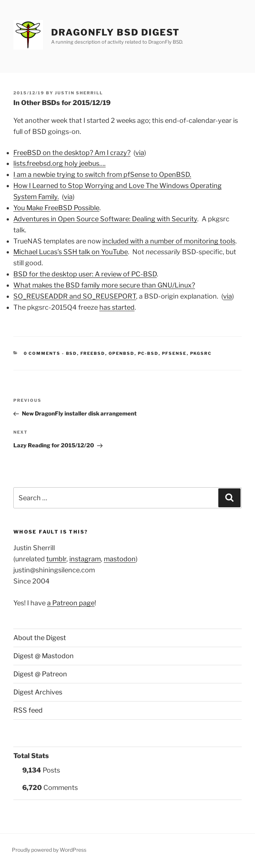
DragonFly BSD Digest (115, 32)
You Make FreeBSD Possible (56, 208)
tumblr (56, 559)
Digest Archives (38, 692)
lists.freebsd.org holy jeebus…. (59, 163)
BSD (72, 353)
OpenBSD (122, 353)
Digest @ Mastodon (44, 656)
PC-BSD (148, 353)
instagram (85, 559)
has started (117, 307)
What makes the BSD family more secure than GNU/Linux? (104, 285)
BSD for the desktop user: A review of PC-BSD (85, 274)
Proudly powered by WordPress (49, 850)
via (140, 153)
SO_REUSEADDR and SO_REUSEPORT (75, 296)
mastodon (120, 559)
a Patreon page (71, 603)
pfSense (174, 353)
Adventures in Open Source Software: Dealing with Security (105, 219)
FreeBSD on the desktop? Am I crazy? (72, 153)
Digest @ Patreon (40, 674)
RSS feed (28, 710)
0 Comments (42, 353)
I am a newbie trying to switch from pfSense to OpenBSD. (102, 174)
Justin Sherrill (79, 93)
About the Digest (40, 638)
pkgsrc (201, 353)
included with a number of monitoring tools (169, 241)
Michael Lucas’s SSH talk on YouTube (71, 252)
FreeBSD (93, 353)
